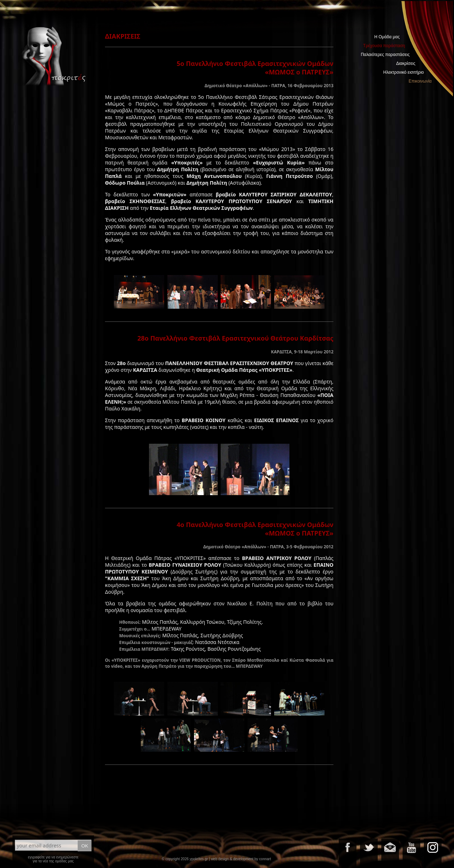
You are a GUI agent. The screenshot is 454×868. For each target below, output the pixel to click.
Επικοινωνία (420, 81)
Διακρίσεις (406, 63)
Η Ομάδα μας (387, 37)
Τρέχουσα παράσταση (384, 46)
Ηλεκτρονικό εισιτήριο (404, 72)
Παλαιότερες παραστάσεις (385, 55)
